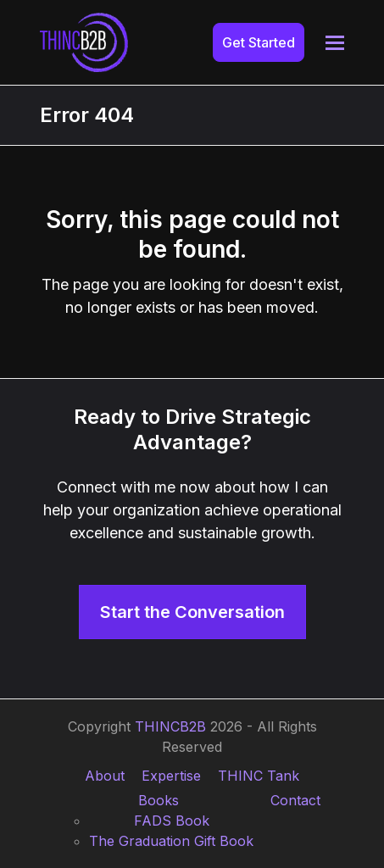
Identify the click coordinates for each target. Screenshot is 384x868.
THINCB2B (170, 726)
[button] (335, 43)
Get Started (259, 42)
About (105, 776)
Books (159, 800)
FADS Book (172, 821)
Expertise (171, 776)
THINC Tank (259, 776)
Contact (295, 800)
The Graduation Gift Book (171, 841)
